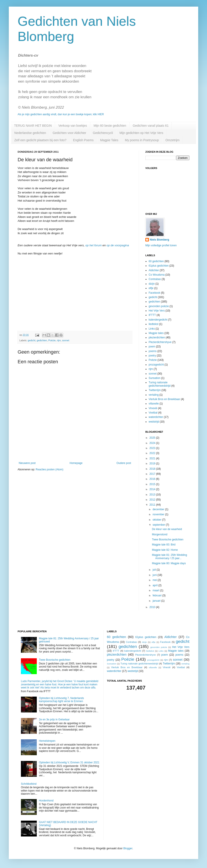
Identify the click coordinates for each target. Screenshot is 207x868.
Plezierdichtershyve (160, 342)
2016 (153, 479)
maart (156, 590)
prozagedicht (156, 365)
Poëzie (52, 340)
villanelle (154, 404)
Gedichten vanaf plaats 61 (151, 126)
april (155, 585)
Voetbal (153, 413)
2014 (153, 489)
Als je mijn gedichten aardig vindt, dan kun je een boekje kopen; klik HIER (61, 114)
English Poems (83, 140)
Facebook (154, 293)
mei (155, 580)
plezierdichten (157, 338)
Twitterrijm (155, 390)
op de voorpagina (118, 245)
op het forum (94, 245)
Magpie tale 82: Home (165, 550)
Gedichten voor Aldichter (69, 133)
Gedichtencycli (103, 133)
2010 (153, 607)
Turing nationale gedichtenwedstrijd (160, 384)
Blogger (128, 848)
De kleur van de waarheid (167, 529)
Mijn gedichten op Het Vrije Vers (141, 133)
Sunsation (154, 378)
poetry (152, 356)
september (159, 525)
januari (157, 601)
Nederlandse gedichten (30, 133)
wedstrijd (154, 422)
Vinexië (153, 408)
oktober (157, 520)
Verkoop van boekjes (73, 126)
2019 (153, 464)
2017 (153, 474)
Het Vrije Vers (157, 311)
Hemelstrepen (47, 741)
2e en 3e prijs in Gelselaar (54, 720)
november (159, 514)
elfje (151, 288)
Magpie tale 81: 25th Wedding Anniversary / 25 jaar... (169, 556)
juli (155, 570)
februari (157, 595)
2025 (153, 438)
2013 (153, 495)
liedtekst (153, 324)
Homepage (76, 463)
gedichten (42, 340)
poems (153, 351)
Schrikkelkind (29, 784)
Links (152, 329)
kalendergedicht (158, 320)
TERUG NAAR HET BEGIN (33, 126)
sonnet (66, 340)
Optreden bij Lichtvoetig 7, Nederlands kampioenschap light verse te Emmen (61, 700)
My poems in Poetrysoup (142, 140)
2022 (153, 453)
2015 (153, 484)
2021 (153, 458)
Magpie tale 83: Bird (164, 545)
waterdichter (156, 417)
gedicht (32, 340)
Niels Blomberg (159, 240)
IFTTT (152, 315)
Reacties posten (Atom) (49, 469)
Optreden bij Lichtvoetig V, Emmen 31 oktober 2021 (69, 762)
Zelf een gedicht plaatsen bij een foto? (40, 140)
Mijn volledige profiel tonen (161, 245)
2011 (153, 505)
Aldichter (154, 270)
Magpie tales (156, 333)
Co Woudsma (157, 275)
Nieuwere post (27, 463)
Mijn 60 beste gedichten (110, 126)
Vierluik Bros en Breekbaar (164, 399)
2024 (153, 443)
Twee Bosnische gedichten (168, 540)
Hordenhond (46, 801)
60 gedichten (156, 261)
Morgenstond (160, 534)
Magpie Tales (109, 140)
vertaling (154, 395)
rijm (59, 340)
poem (152, 347)
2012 (153, 500)
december (159, 509)
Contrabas (155, 279)
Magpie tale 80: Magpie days (169, 563)
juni (155, 575)
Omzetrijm (172, 140)
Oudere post (124, 463)
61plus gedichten (159, 266)
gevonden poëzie (159, 306)
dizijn (152, 284)
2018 (153, 469)
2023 (153, 448)
